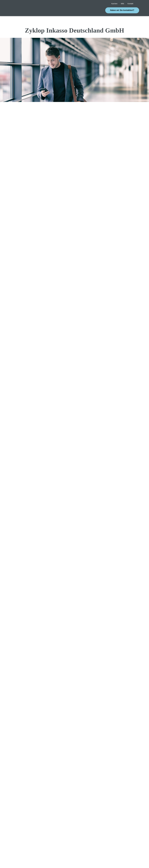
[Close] (50, 855)
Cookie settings (101, 855)
